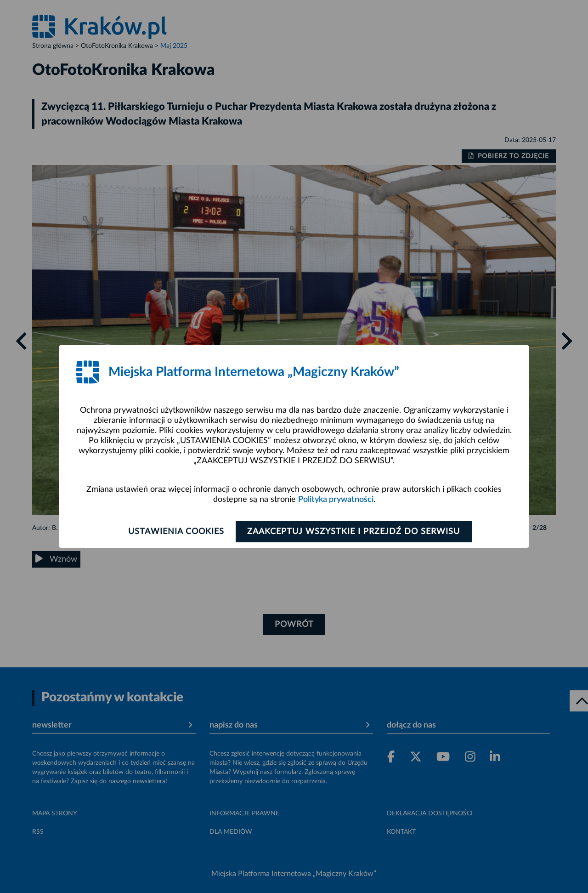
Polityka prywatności (336, 500)
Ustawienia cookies (175, 532)
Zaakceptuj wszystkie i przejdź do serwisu (354, 532)
